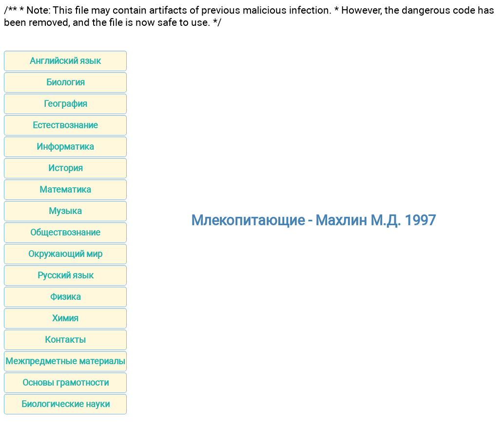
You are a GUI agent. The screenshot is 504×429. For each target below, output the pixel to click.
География (66, 104)
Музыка (65, 211)
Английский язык (65, 61)
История (66, 168)
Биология (66, 82)
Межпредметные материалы (65, 361)
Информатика (65, 146)
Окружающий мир (65, 254)
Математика (65, 189)
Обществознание (65, 232)
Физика (66, 297)
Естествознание (65, 125)
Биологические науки (66, 404)
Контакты (65, 340)
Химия (65, 318)
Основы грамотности (66, 382)
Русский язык (66, 275)
